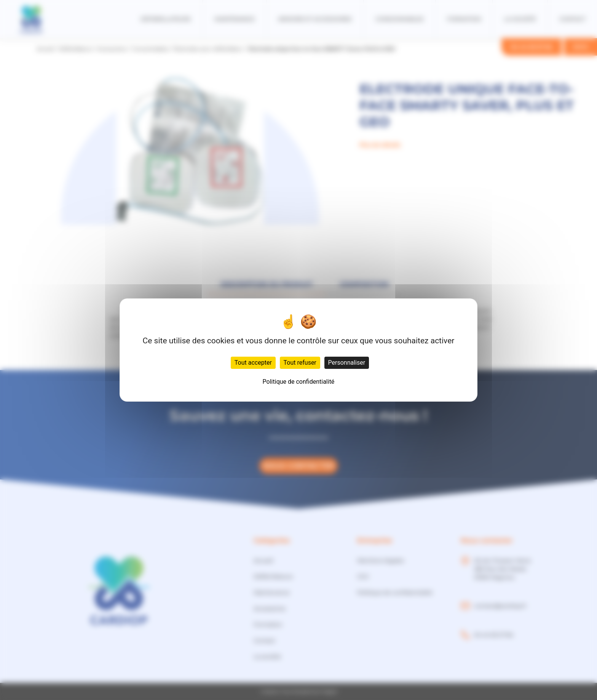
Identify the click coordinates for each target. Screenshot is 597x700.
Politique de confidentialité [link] (299, 382)
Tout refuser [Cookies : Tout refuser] (300, 363)
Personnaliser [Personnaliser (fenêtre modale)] (347, 363)
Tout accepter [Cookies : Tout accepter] (253, 363)
